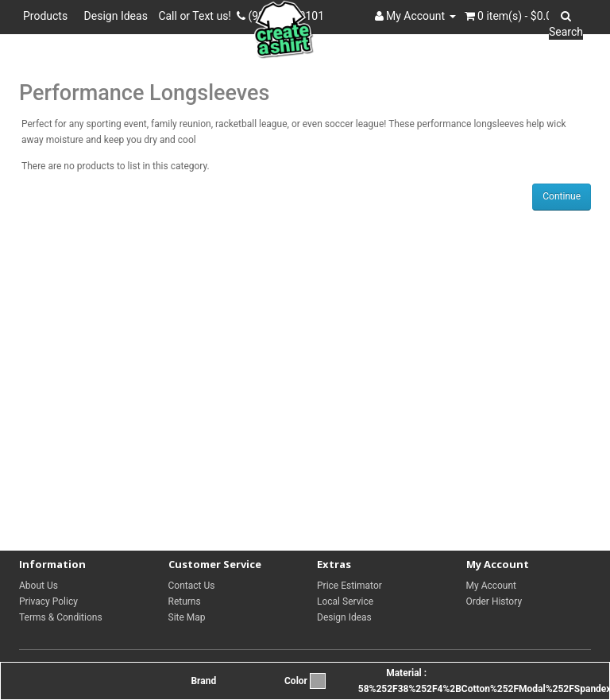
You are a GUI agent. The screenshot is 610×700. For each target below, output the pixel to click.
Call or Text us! (197, 16)
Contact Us (192, 586)
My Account (492, 586)
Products (48, 16)
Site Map (187, 617)
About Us (39, 586)
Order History (494, 601)
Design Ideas (116, 16)
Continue (562, 196)
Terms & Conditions (61, 617)
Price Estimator (349, 586)
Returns (185, 601)
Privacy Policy (48, 601)
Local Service (345, 601)
